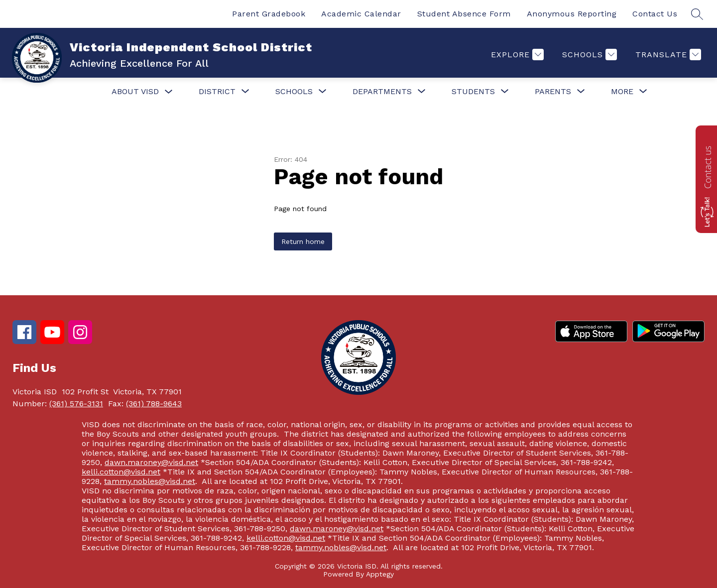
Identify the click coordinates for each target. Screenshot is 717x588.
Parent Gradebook (269, 14)
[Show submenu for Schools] (294, 92)
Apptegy (380, 574)
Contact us (708, 167)
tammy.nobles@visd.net (150, 481)
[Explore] (516, 55)
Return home (303, 241)
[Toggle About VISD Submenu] (169, 92)
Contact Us (655, 14)
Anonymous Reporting (572, 14)
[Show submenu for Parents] (553, 92)
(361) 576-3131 (76, 404)
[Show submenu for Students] (473, 92)
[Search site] (697, 14)
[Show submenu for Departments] (382, 92)
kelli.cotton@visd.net (121, 472)
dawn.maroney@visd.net (151, 462)
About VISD (135, 91)
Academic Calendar (361, 14)
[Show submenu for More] (622, 92)
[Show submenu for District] (217, 92)
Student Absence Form (464, 14)
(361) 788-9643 (154, 404)
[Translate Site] (667, 55)
